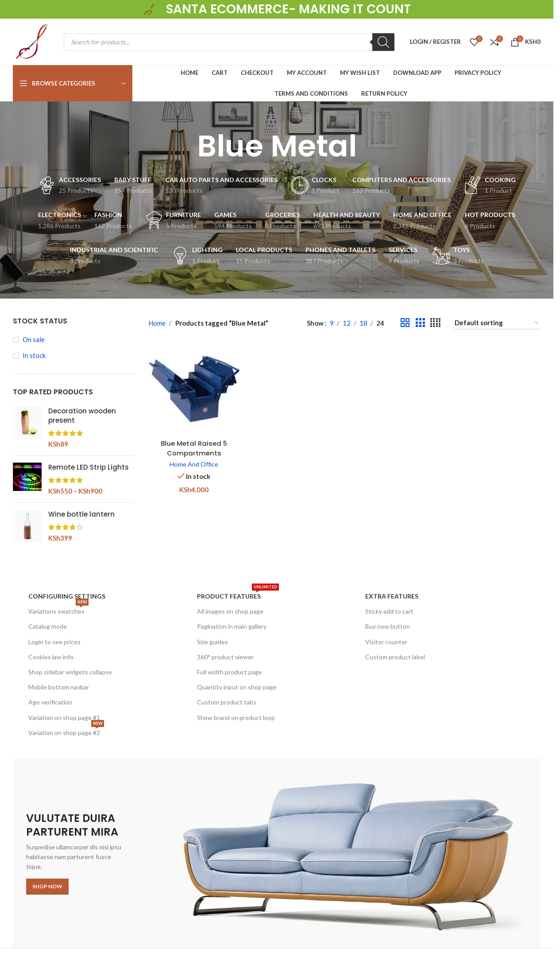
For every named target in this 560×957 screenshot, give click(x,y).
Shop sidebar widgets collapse (70, 672)
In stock (34, 355)
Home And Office (194, 464)
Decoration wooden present (82, 416)
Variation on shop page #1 (64, 718)
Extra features (392, 596)
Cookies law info (51, 657)
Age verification (50, 702)
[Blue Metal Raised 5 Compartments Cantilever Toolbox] (194, 389)
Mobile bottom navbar (59, 687)
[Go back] (186, 146)
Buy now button (388, 626)
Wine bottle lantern (81, 514)
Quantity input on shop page (237, 687)
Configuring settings (67, 596)
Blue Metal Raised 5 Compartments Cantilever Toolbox (194, 452)
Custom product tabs (227, 702)
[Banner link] (277, 853)
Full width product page (230, 672)
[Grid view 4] (435, 323)
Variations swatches (58, 609)
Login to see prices (54, 642)
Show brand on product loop (236, 718)
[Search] (383, 42)
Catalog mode (48, 626)
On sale (34, 339)
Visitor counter (386, 642)
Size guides (212, 642)
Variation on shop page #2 (66, 731)
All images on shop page (230, 611)
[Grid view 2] (405, 323)
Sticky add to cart (389, 611)
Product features (238, 594)
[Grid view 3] (420, 323)
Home (157, 323)
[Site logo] (150, 8)
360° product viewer (225, 657)
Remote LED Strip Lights (89, 467)
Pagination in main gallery (232, 626)
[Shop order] (497, 323)
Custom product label (395, 657)
